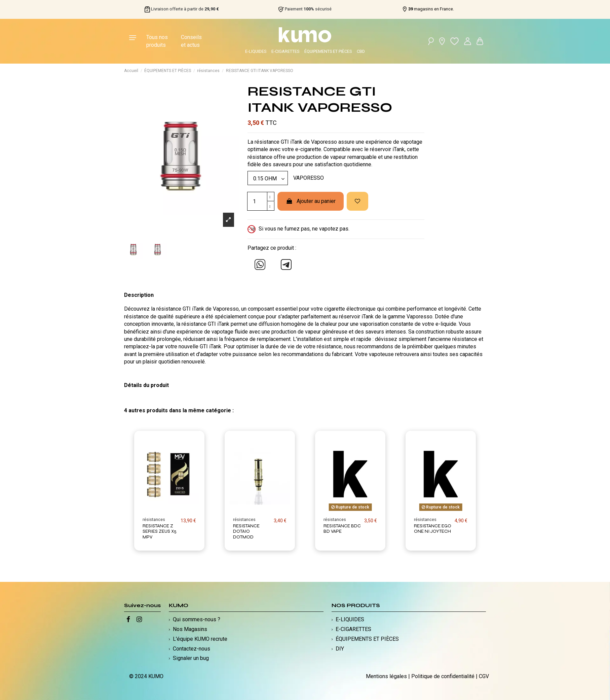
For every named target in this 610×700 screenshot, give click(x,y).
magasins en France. (431, 9)
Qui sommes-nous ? (197, 619)
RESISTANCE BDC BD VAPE (342, 529)
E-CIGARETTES (285, 51)
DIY (340, 649)
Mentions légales (386, 676)
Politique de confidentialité (443, 676)
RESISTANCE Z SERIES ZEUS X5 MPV (160, 532)
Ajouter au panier (311, 201)
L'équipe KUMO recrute (200, 639)
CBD (361, 51)
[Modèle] (268, 178)
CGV (484, 676)
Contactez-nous (192, 649)
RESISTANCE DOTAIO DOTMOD (246, 532)
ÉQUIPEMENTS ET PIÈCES (328, 51)
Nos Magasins (190, 629)
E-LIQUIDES (256, 51)
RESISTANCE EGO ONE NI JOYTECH (433, 529)
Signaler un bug (191, 658)
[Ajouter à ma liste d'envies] (357, 201)
